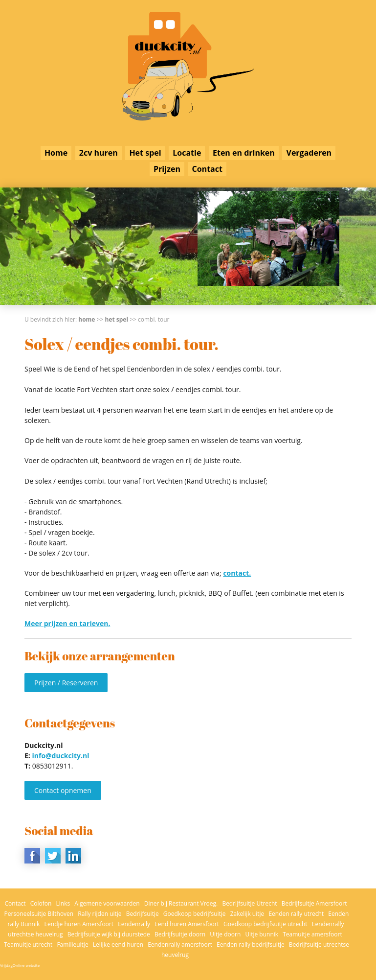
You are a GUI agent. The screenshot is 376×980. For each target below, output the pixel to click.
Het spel (145, 153)
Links (63, 903)
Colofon (41, 903)
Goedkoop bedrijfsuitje (195, 914)
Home (56, 153)
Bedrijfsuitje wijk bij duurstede (109, 934)
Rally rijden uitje (100, 914)
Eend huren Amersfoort (187, 924)
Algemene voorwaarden (107, 903)
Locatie (187, 153)
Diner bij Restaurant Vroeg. (181, 903)
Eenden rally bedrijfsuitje (251, 945)
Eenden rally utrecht (296, 914)
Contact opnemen (63, 790)
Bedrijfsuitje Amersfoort (314, 903)
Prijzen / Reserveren (66, 683)
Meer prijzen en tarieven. (67, 623)
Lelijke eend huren (118, 945)
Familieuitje (72, 945)
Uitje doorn (225, 934)
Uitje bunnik (262, 934)
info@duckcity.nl (60, 756)
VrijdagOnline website (20, 965)
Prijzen (167, 169)
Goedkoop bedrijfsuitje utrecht (265, 924)
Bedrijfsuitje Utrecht (249, 903)
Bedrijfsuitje (143, 914)
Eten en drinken (244, 153)
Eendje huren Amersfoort (79, 924)
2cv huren (99, 153)
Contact (207, 169)
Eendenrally (134, 924)
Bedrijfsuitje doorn (180, 934)
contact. (237, 573)
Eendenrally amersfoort (180, 945)
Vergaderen (309, 153)
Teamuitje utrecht (28, 945)
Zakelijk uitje (247, 914)
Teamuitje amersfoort (312, 934)
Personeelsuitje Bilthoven (39, 914)
